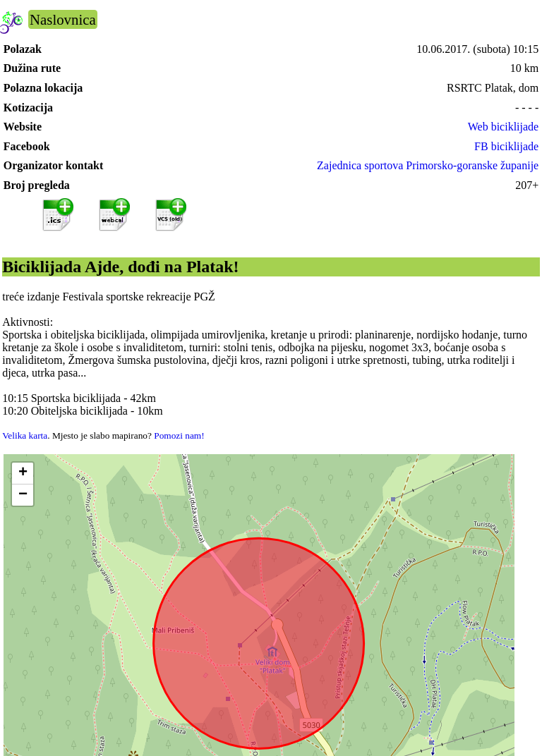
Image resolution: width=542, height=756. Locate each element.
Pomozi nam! (179, 435)
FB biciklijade (506, 146)
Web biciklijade (503, 127)
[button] (23, 474)
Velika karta (25, 435)
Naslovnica (63, 19)
